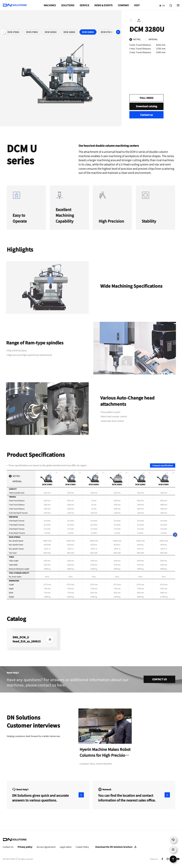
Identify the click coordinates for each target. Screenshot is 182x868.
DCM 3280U (88, 32)
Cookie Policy (82, 847)
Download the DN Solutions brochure (114, 847)
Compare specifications (163, 465)
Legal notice (66, 847)
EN (161, 4)
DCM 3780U (107, 32)
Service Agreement (46, 847)
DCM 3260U (69, 32)
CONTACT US (159, 679)
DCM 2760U (13, 32)
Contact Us (8, 847)
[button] (118, 32)
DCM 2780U (32, 32)
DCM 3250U (51, 32)
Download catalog (147, 106)
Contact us (147, 115)
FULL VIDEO (147, 98)
